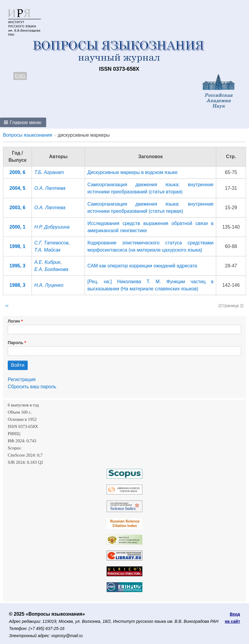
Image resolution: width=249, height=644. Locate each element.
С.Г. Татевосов (51, 243)
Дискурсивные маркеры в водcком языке (132, 172)
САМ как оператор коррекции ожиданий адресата (142, 266)
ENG (20, 76)
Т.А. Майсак (47, 250)
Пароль (15, 343)
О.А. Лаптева (50, 188)
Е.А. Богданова (51, 269)
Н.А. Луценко (49, 285)
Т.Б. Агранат (49, 172)
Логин (14, 321)
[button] (23, 122)
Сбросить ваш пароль (32, 387)
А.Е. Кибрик (47, 262)
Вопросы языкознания (28, 135)
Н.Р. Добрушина (52, 227)
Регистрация (22, 379)
